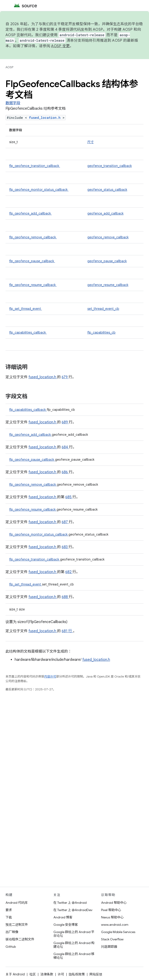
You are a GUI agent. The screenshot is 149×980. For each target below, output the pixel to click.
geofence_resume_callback (108, 285)
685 (69, 497)
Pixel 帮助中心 (111, 910)
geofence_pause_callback (107, 261)
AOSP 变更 (60, 46)
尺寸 (91, 142)
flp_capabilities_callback (28, 332)
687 (65, 522)
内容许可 (50, 676)
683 (65, 547)
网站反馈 (96, 974)
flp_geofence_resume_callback (33, 285)
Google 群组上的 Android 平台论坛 (74, 934)
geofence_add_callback (105, 213)
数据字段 (13, 103)
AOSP (9, 67)
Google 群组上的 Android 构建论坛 (74, 945)
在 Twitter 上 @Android (70, 903)
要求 (9, 910)
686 (65, 472)
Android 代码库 (17, 903)
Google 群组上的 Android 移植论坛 (74, 956)
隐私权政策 (77, 974)
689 (65, 422)
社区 (33, 974)
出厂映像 (12, 932)
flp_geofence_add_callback (30, 213)
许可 (61, 974)
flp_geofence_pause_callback (32, 261)
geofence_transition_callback (110, 166)
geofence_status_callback (107, 190)
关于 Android (15, 974)
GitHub (11, 947)
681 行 (67, 631)
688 (65, 597)
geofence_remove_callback (108, 237)
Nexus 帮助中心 (112, 917)
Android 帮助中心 (114, 903)
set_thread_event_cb (103, 309)
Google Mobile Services (118, 932)
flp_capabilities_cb (101, 332)
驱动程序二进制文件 (20, 939)
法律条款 (47, 974)
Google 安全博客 (66, 925)
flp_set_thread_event (26, 309)
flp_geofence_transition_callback (35, 166)
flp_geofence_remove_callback (33, 237)
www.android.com (115, 925)
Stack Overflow (112, 939)
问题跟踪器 (109, 947)
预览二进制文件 (17, 925)
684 (65, 447)
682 (69, 572)
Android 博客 (63, 917)
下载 (9, 917)
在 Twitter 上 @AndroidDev (73, 910)
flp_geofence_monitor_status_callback (39, 190)
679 (65, 377)
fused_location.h (46, 118)
